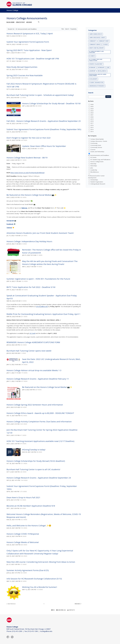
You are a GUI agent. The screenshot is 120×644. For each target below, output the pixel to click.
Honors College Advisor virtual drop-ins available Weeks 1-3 (34, 370)
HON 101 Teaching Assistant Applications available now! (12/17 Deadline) (40, 441)
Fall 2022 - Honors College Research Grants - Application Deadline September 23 (44, 121)
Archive (29, 22)
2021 (92, 115)
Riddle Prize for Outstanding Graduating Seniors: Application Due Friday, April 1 (43, 314)
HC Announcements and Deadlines (96, 52)
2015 (92, 127)
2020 (92, 117)
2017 (92, 123)
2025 (92, 107)
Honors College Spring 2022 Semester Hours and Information (35, 405)
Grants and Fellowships (97, 48)
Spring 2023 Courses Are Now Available (25, 75)
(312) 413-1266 (33, 631)
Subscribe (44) (61, 610)
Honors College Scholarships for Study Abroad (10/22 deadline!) (36, 461)
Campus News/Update (96, 34)
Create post (20, 22)
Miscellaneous (102, 71)
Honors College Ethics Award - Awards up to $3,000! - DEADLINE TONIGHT (40, 413)
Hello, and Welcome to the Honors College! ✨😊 (29, 526)
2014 (92, 129)
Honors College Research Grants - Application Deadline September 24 (39, 478)
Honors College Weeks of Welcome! (23, 542)
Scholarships (93, 79)
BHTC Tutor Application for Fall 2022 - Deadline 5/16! (31, 287)
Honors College (12, 10)
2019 (92, 119)
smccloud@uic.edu (42, 306)
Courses (105, 44)
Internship (92, 67)
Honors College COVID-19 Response (23, 534)
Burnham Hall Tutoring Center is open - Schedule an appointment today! (40, 95)
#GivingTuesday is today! (34, 450)
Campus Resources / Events (97, 38)
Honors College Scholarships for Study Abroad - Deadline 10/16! (51, 103)
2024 (92, 109)
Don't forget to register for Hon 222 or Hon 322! (29, 138)
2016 (92, 125)
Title (63, 29)
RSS (53, 610)
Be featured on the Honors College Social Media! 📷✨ (32, 195)
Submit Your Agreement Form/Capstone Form (28, 42)
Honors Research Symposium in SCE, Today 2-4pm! (30, 33)
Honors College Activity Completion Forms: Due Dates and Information (39, 422)
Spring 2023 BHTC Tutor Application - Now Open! (29, 50)
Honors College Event (96, 64)
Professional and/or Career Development (98, 75)
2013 (92, 131)
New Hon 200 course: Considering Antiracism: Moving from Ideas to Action (41, 562)
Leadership (92, 71)
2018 (92, 121)
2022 (92, 113)
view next (78, 604)
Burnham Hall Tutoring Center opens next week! (29, 351)
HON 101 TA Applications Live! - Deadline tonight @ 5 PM (33, 59)
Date (67, 29)
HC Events (92, 56)
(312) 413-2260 (17, 631)
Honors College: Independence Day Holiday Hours (29, 241)
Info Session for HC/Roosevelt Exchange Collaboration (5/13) (34, 579)
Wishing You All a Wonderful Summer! (40, 587)
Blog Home (10, 22)
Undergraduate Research (97, 86)
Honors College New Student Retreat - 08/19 (27, 158)
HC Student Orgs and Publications (96, 60)
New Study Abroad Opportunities (22, 67)
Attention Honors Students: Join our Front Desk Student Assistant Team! (40, 233)
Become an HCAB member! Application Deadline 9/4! (31, 506)
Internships (101, 67)
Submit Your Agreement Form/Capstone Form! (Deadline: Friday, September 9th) (44, 129)
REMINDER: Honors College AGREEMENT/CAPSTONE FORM (33, 342)
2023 (92, 111)
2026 (92, 104)
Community (93, 41)
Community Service (95, 44)
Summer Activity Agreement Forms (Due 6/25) (28, 570)
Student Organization (96, 82)
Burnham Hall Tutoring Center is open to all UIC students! (33, 469)
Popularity (73, 29)
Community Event (104, 41)
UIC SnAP (32, 333)
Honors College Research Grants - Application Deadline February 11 (38, 379)
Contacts (71, 610)
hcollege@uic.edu (46, 631)
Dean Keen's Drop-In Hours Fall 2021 (23, 497)
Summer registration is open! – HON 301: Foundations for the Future (38, 279)
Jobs (108, 67)
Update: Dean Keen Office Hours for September (44, 146)
